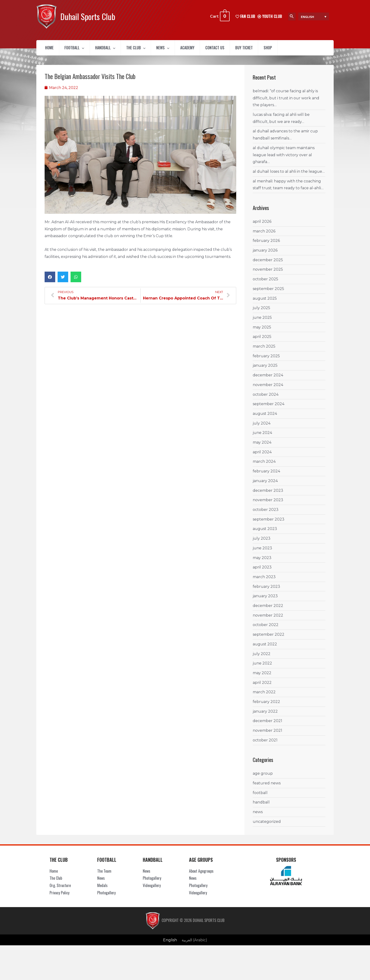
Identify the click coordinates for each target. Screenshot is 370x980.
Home (51, 50)
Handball (115, 50)
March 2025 (264, 350)
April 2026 (262, 225)
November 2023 (268, 503)
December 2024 (268, 379)
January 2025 (265, 369)
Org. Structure (60, 889)
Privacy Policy (59, 896)
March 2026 (264, 235)
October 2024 (266, 398)
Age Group (263, 777)
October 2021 (265, 744)
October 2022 (266, 628)
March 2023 (264, 580)
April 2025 (262, 340)
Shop (301, 50)
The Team (104, 875)
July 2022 (262, 657)
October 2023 (266, 513)
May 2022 (262, 676)
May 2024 (262, 446)
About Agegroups (201, 875)
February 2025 (266, 360)
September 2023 (269, 523)
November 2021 (267, 734)
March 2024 (264, 465)
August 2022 (265, 648)
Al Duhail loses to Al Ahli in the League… (289, 175)
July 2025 (261, 311)
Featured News (267, 787)
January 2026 (265, 254)
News (180, 50)
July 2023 (262, 542)
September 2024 (269, 407)
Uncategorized (267, 825)
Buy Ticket (273, 50)
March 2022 (264, 696)
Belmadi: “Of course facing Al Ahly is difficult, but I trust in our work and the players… (286, 101)
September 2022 (269, 638)
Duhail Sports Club (88, 16)
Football (80, 50)
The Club (149, 50)
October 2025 (265, 283)
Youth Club (270, 16)
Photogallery (106, 896)
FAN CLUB (245, 16)
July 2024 (262, 427)
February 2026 (266, 244)
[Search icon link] (292, 17)
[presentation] (88, 50)
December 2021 (267, 725)
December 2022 (268, 609)
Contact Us (240, 50)
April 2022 (262, 686)
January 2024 (265, 484)
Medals (102, 889)
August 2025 (265, 302)
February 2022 (266, 705)
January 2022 (265, 715)
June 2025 (262, 321)
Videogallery (152, 889)
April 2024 (262, 456)
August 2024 (265, 417)
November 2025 (268, 273)
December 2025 (268, 263)
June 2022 (262, 667)
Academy (208, 50)
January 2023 (265, 599)
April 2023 (262, 571)
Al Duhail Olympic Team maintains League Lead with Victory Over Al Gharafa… (284, 158)
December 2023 (268, 494)
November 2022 (268, 619)
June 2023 (262, 552)
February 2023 (266, 590)
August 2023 (265, 532)
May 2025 (262, 331)
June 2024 (262, 436)
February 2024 (266, 475)
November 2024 (268, 388)
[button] (50, 280)
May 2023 (262, 561)
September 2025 (268, 292)
